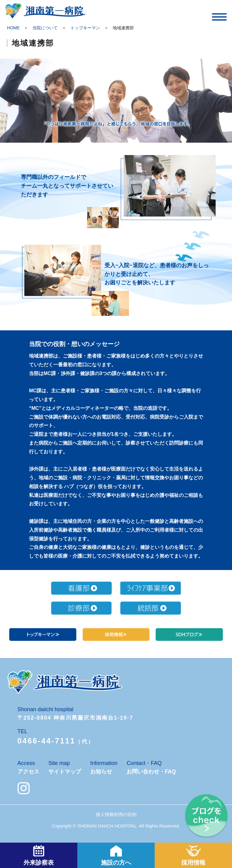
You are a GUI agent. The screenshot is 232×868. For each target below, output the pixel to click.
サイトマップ (65, 772)
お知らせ (101, 772)
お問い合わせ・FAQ (151, 772)
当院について (45, 28)
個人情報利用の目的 (116, 814)
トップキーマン (85, 28)
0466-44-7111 (47, 741)
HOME (13, 28)
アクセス (28, 772)
